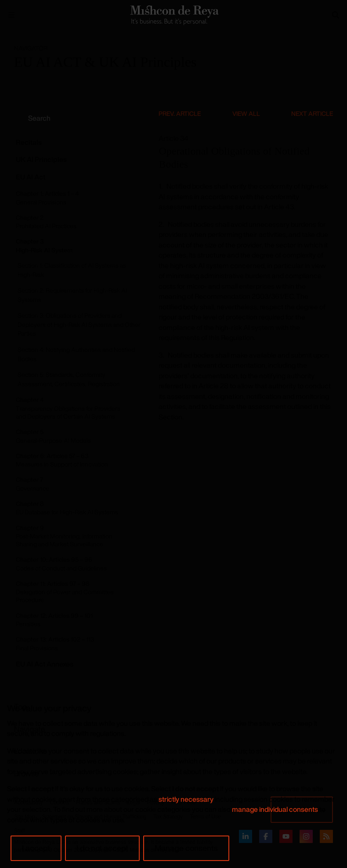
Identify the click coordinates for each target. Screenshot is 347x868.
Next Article (312, 113)
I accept (36, 848)
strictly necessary (186, 799)
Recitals (29, 142)
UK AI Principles (41, 159)
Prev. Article (180, 113)
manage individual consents (275, 809)
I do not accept (102, 848)
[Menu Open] (11, 15)
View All (246, 113)
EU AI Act (31, 177)
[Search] (336, 15)
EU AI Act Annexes (45, 664)
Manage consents (186, 848)
